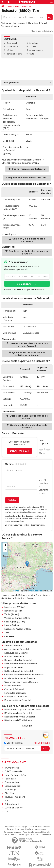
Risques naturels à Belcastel (18, 660)
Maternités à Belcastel (15, 693)
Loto (7, 811)
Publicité (47, 827)
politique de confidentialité (34, 525)
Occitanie (31, 103)
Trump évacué (12, 768)
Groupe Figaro (24, 835)
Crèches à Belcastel (14, 689)
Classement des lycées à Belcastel (21, 682)
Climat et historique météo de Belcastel (24, 675)
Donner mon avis (19, 451)
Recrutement (40, 829)
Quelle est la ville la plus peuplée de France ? (28, 252)
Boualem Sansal (13, 786)
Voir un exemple (42, 743)
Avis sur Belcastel (36, 50)
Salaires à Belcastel (14, 646)
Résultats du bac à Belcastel (18, 713)
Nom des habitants (14, 54)
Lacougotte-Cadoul (14, 629)
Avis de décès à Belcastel (17, 649)
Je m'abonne (24, 284)
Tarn (17, 6)
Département (12, 47)
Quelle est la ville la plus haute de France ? (28, 426)
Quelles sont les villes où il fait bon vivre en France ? (28, 345)
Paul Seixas (10, 779)
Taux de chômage (12, 225)
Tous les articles (22, 829)
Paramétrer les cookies (32, 832)
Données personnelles (12, 832)
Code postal (12, 43)
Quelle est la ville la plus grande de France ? (28, 417)
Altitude (33, 47)
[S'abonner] (27, 748)
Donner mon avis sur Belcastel (29, 169)
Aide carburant (12, 804)
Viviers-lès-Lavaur (10, 26)
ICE (6, 801)
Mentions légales (10, 835)
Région (10, 50)
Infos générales (11, 83)
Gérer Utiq (46, 832)
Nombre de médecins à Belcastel (21, 664)
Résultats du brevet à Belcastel (20, 717)
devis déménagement (27, 163)
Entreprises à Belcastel (16, 697)
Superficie (34, 43)
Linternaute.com (13, 743)
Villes (9, 6)
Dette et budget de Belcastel (18, 671)
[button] (27, 564)
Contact (11, 829)
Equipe (24, 827)
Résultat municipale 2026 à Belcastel (23, 710)
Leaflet (16, 591)
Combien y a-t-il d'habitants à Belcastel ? (28, 240)
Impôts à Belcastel (14, 667)
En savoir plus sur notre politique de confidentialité (24, 289)
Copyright (27, 726)
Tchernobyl (10, 790)
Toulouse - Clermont (15, 797)
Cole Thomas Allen (14, 771)
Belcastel (27, 6)
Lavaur (8, 625)
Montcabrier (20, 23)
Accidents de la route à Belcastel (20, 678)
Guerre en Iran (12, 782)
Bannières (33, 23)
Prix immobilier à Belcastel (18, 700)
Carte (32, 54)
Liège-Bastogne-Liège (16, 775)
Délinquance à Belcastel (16, 653)
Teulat (44, 23)
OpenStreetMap (36, 591)
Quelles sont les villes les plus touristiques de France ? (28, 354)
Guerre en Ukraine (14, 808)
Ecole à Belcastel (13, 686)
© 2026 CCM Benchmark (41, 835)
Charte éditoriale (35, 827)
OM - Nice (10, 793)
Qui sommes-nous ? (12, 827)
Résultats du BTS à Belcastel (18, 720)
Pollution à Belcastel (14, 656)
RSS (32, 829)
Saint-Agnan (10, 622)
